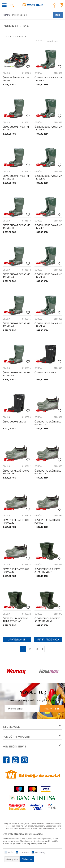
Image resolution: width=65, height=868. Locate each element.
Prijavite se (52, 709)
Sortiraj (7, 15)
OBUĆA (6, 73)
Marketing (40, 852)
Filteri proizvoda (48, 640)
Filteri (58, 15)
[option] (16, 672)
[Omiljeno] (54, 9)
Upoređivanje (17, 640)
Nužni (11, 852)
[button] (12, 5)
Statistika (24, 852)
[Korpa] (62, 9)
